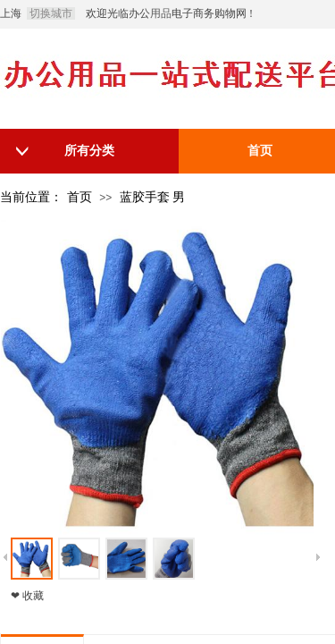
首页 (80, 197)
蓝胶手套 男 (153, 197)
